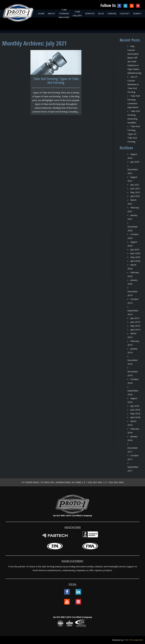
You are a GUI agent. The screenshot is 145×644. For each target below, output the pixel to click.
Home (41, 13)
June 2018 (135, 410)
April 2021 (135, 196)
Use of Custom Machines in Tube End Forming (133, 84)
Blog (101, 13)
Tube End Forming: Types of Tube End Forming (134, 134)
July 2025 (135, 162)
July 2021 (135, 185)
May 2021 (135, 192)
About (52, 13)
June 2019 (135, 322)
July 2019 (135, 318)
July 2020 (135, 249)
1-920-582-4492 (115, 482)
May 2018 (135, 413)
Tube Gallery (77, 13)
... (79, 112)
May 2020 (135, 257)
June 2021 (135, 188)
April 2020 (135, 261)
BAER (140, 640)
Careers (112, 13)
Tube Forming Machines (64, 13)
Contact (125, 13)
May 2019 (135, 326)
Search (137, 13)
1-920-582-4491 (94, 482)
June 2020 (135, 253)
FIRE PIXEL (129, 640)
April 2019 (135, 330)
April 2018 (135, 417)
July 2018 (135, 406)
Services (90, 13)
